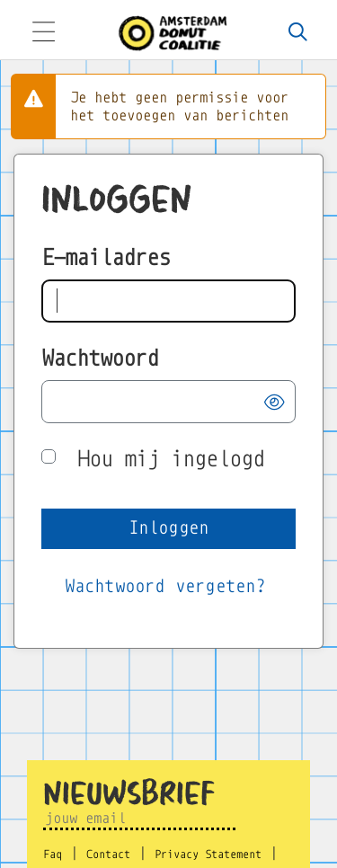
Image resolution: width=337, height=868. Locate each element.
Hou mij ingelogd (171, 459)
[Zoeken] (298, 33)
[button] (274, 402)
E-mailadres (106, 257)
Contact (108, 855)
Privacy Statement (208, 855)
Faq (53, 855)
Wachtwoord (100, 358)
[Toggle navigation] (43, 34)
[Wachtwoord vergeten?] (165, 587)
